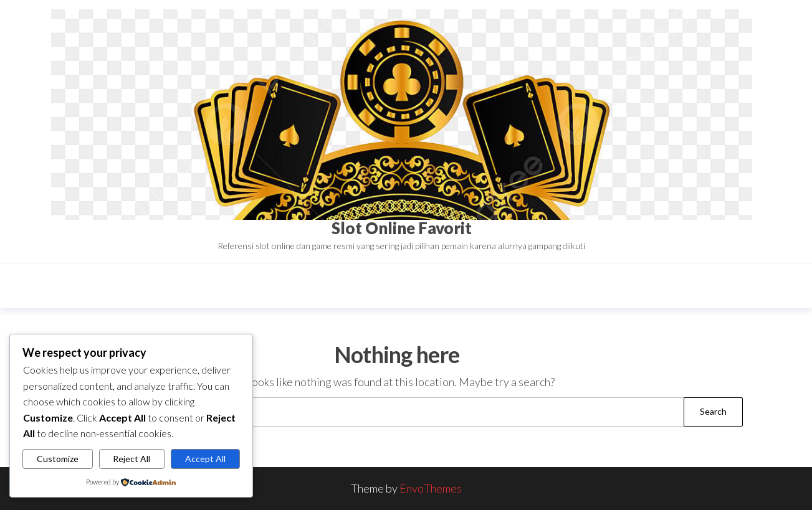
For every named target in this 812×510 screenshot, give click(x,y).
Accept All (205, 459)
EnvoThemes (431, 488)
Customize (58, 459)
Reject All (131, 459)
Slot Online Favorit (402, 228)
